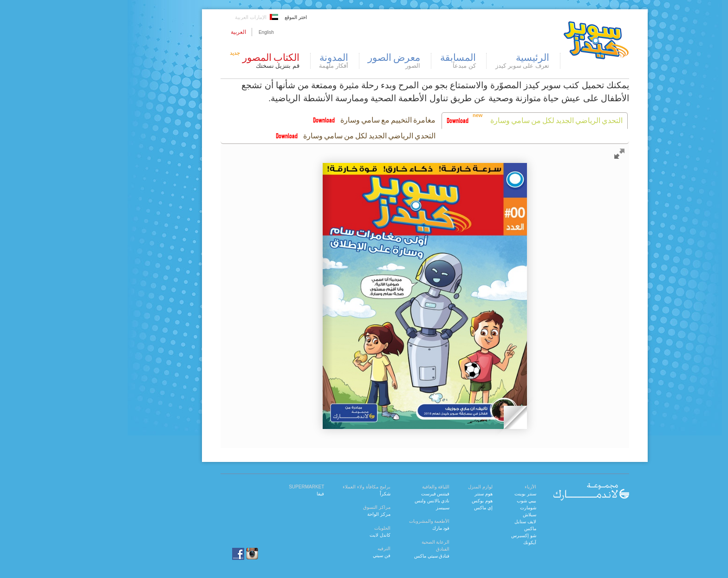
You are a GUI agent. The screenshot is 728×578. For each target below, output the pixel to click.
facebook (172, 554)
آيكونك (469, 542)
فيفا (260, 494)
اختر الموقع (235, 17)
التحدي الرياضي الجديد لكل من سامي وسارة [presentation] (496, 120)
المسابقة (397, 61)
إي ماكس (422, 508)
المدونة (273, 61)
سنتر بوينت (465, 494)
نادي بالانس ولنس (371, 501)
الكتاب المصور (203, 61)
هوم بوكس (421, 501)
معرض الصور (333, 61)
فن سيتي (321, 555)
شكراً (324, 494)
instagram (191, 554)
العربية (178, 32)
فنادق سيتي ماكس (371, 556)
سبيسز (382, 508)
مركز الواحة (318, 514)
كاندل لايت (319, 535)
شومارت (467, 508)
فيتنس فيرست (375, 494)
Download (397, 120)
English (205, 32)
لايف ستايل (465, 522)
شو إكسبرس (463, 536)
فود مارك (380, 528)
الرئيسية (461, 61)
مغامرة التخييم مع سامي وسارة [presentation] (327, 120)
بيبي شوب (466, 501)
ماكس (469, 529)
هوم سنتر (423, 494)
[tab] (474, 121)
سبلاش (469, 515)
